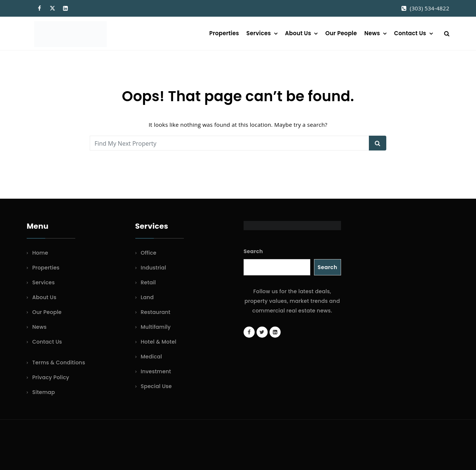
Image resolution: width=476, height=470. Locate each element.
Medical (151, 357)
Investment (156, 371)
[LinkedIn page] (275, 332)
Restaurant (156, 312)
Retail (148, 282)
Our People (341, 33)
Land (147, 297)
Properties (224, 33)
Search (253, 251)
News (372, 33)
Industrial (154, 268)
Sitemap (44, 392)
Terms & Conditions (59, 363)
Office (149, 253)
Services (259, 33)
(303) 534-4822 (429, 8)
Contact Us (410, 33)
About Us (298, 33)
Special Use (156, 386)
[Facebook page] (249, 332)
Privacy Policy (51, 377)
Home (40, 253)
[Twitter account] (262, 332)
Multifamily (156, 327)
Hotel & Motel (159, 342)
